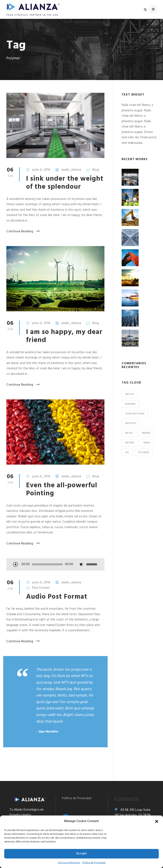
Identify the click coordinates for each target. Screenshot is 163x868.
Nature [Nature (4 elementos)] (130, 443)
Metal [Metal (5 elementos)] (129, 433)
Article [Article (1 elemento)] (130, 394)
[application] (55, 565)
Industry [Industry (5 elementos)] (131, 423)
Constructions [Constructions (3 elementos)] (135, 414)
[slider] (47, 564)
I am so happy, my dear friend (64, 336)
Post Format (41, 588)
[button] (157, 821)
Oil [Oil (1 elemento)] (127, 453)
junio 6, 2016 (41, 170)
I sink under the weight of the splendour (65, 183)
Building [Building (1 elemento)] (130, 404)
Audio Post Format (57, 597)
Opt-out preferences (69, 863)
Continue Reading (23, 231)
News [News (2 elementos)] (147, 443)
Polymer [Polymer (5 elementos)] (144, 453)
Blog (96, 170)
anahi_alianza (71, 170)
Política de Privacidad (94, 863)
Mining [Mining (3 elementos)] (146, 433)
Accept (81, 854)
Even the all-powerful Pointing (62, 489)
